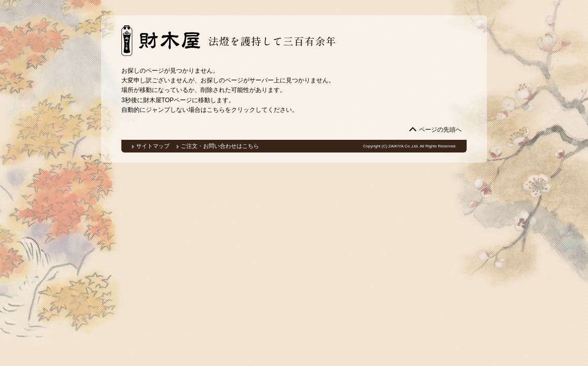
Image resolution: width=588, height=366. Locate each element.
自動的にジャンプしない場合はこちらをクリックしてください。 (210, 110)
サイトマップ (153, 146)
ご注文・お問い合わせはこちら (220, 146)
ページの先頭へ (440, 130)
